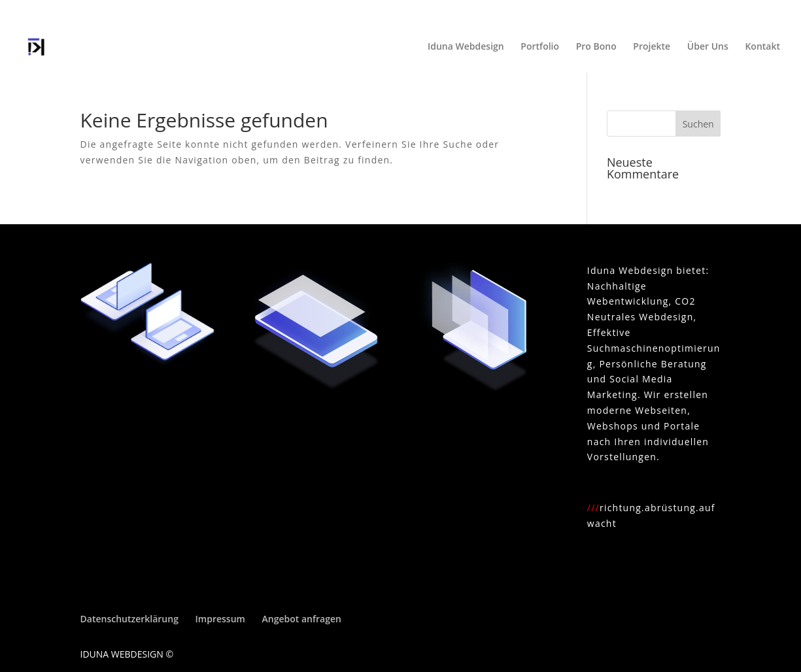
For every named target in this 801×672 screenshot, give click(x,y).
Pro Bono (596, 47)
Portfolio (540, 47)
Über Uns (708, 47)
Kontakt (762, 47)
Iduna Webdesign (466, 47)
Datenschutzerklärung (129, 619)
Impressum (220, 619)
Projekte (652, 47)
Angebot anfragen (302, 619)
